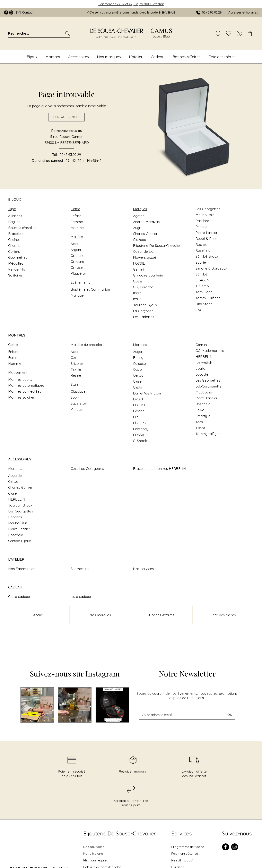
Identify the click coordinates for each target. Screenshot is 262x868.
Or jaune (77, 261)
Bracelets (16, 234)
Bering (138, 358)
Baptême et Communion (90, 289)
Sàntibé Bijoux (207, 256)
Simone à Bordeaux (211, 268)
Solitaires (15, 275)
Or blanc (77, 256)
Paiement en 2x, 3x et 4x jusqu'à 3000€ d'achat (131, 4)
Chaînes (14, 240)
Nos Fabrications (22, 569)
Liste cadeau (81, 597)
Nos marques (109, 57)
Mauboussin (205, 215)
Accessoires (78, 57)
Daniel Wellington (147, 393)
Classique (78, 391)
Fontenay (141, 429)
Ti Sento (202, 286)
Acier (75, 244)
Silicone (77, 363)
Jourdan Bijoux (145, 305)
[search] (67, 33)
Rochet (201, 244)
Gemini (138, 269)
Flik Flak (140, 423)
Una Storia (204, 304)
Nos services (143, 569)
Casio (137, 369)
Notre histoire (93, 853)
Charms (14, 245)
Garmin (201, 345)
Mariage (77, 295)
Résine (76, 375)
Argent (76, 250)
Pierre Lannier (206, 233)
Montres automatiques (26, 385)
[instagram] (235, 849)
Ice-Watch (204, 362)
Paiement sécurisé (185, 853)
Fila (136, 417)
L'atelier (136, 57)
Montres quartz (20, 379)
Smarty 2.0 (204, 416)
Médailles (16, 263)
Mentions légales (96, 860)
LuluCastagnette (208, 386)
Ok (230, 748)
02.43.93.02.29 (70, 155)
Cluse (137, 381)
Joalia (200, 368)
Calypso (139, 363)
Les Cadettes (144, 317)
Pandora (202, 221)
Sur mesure (80, 569)
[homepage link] (131, 33)
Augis (137, 228)
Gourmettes (18, 257)
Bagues (14, 222)
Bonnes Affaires (186, 57)
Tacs (199, 422)
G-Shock (140, 441)
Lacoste (202, 374)
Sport (75, 397)
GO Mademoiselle (210, 351)
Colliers (14, 251)
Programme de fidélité (188, 847)
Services (182, 833)
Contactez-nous (67, 117)
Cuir (74, 358)
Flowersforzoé (145, 257)
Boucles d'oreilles (22, 228)
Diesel (138, 399)
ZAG (199, 310)
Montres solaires (21, 397)
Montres (53, 57)
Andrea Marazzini (147, 222)
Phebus (201, 227)
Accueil (39, 615)
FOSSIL (139, 263)
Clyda (138, 387)
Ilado (137, 293)
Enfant (76, 216)
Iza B (137, 299)
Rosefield (203, 250)
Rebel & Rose (206, 239)
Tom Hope (204, 292)
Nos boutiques (94, 847)
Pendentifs (17, 269)
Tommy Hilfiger (208, 298)
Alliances (15, 216)
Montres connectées (25, 391)
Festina (139, 411)
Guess (138, 281)
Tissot (200, 428)
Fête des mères (222, 57)
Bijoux (32, 57)
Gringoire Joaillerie (148, 275)
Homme (77, 228)
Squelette (78, 403)
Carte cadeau (19, 597)
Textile (76, 369)
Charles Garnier (145, 234)
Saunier (201, 262)
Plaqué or (78, 273)
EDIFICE (140, 405)
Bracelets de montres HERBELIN (159, 469)
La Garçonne (143, 311)
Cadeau (158, 57)
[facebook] (226, 849)
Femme (77, 222)
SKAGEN (202, 280)
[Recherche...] (33, 33)
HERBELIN (204, 356)
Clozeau (139, 240)
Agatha (139, 216)
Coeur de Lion (144, 251)
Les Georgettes (208, 209)
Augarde (140, 352)
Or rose (77, 267)
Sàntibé (201, 274)
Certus (138, 375)
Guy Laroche (143, 287)
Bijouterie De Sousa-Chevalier (157, 245)
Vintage (77, 409)
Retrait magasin (183, 860)
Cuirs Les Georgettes (87, 469)
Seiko (200, 410)
